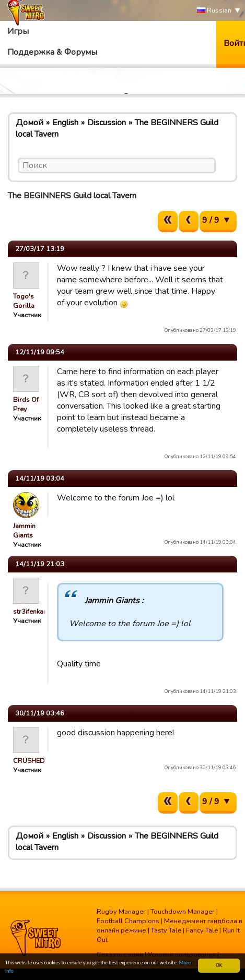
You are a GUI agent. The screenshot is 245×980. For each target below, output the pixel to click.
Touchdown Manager (183, 912)
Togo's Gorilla (24, 301)
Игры (18, 31)
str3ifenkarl (31, 612)
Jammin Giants (24, 531)
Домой (30, 123)
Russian (214, 11)
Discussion (107, 123)
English (65, 123)
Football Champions (128, 921)
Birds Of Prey (26, 404)
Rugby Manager (121, 912)
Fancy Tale (202, 930)
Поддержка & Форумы (52, 52)
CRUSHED (29, 761)
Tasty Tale (166, 930)
